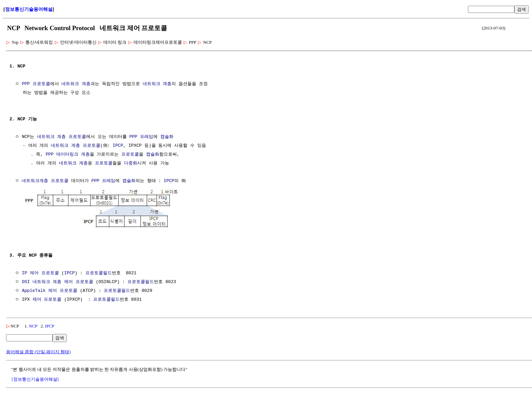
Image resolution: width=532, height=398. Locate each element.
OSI (26, 281)
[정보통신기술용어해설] (35, 379)
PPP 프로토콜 (36, 84)
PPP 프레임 (141, 137)
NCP (33, 325)
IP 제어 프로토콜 (40, 273)
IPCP (118, 146)
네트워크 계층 (76, 84)
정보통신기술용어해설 (29, 9)
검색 (521, 9)
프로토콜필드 (99, 273)
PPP (50, 155)
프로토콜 (77, 137)
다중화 (131, 163)
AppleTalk (34, 290)
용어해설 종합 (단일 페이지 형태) (38, 351)
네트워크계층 (35, 181)
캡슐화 (167, 137)
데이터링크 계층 (73, 155)
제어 (68, 281)
